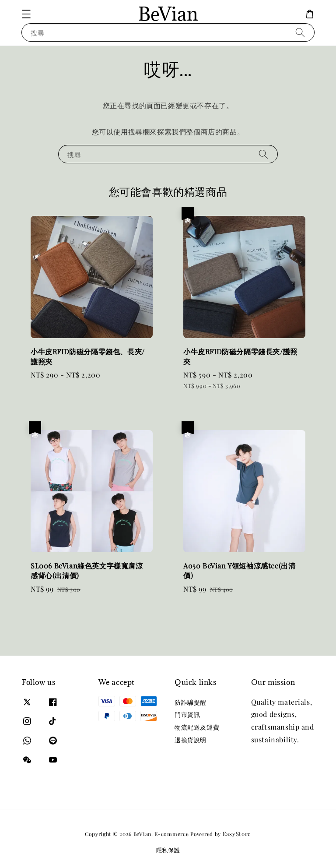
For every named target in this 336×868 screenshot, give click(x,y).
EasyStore (237, 834)
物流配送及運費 (197, 727)
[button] (26, 14)
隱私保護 (168, 850)
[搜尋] (300, 32)
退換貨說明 (191, 740)
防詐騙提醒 (191, 702)
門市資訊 (187, 715)
